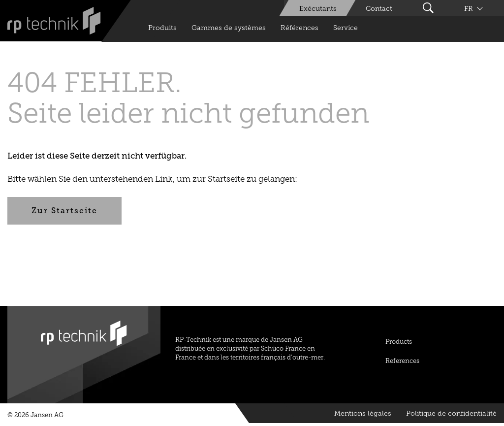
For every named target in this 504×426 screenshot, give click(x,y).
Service (346, 28)
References (402, 361)
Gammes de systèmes (229, 28)
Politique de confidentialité (451, 413)
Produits (162, 28)
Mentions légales (363, 413)
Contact (379, 9)
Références (299, 28)
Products (399, 342)
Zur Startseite (64, 211)
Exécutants (318, 9)
